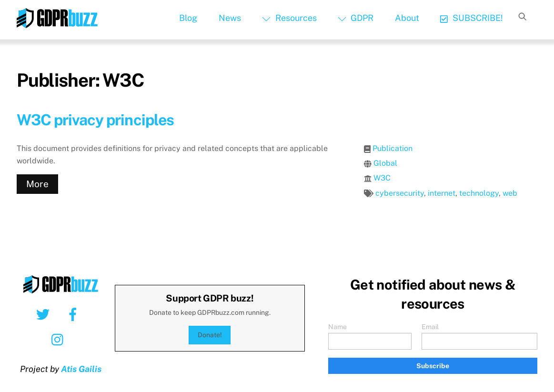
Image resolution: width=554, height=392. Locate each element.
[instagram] (60, 339)
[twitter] (45, 314)
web (510, 193)
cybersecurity (400, 193)
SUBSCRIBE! (471, 18)
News (230, 18)
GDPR (356, 18)
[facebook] (75, 314)
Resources (289, 18)
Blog (188, 18)
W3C (382, 178)
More (37, 184)
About (407, 18)
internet (442, 193)
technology (479, 193)
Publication (393, 148)
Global (385, 163)
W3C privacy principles (95, 120)
